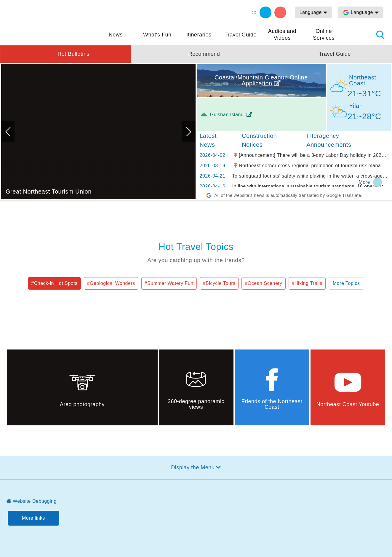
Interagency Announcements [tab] (329, 140)
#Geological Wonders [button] (111, 283)
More (364, 182)
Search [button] (380, 35)
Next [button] (189, 132)
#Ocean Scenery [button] (263, 283)
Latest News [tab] (208, 140)
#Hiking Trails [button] (307, 283)
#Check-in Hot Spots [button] (54, 283)
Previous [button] (8, 132)
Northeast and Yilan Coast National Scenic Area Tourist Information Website (50, 21)
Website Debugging (35, 501)
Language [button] (311, 12)
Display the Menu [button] (193, 467)
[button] (65, 54)
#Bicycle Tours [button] (219, 283)
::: (254, 12)
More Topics (346, 283)
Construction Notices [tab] (259, 140)
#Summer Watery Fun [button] (169, 283)
